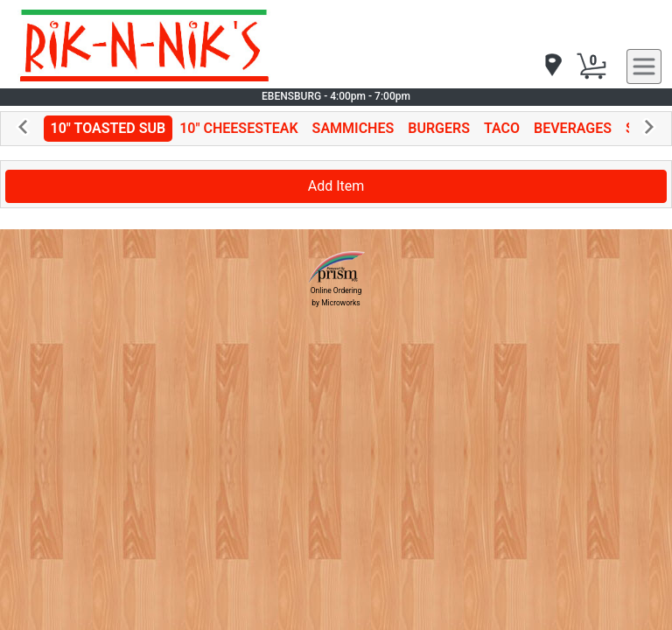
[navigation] (552, 66)
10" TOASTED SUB (108, 128)
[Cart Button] (591, 66)
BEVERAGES (573, 128)
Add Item (336, 186)
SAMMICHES (353, 128)
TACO (502, 128)
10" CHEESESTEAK (238, 128)
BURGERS (439, 128)
